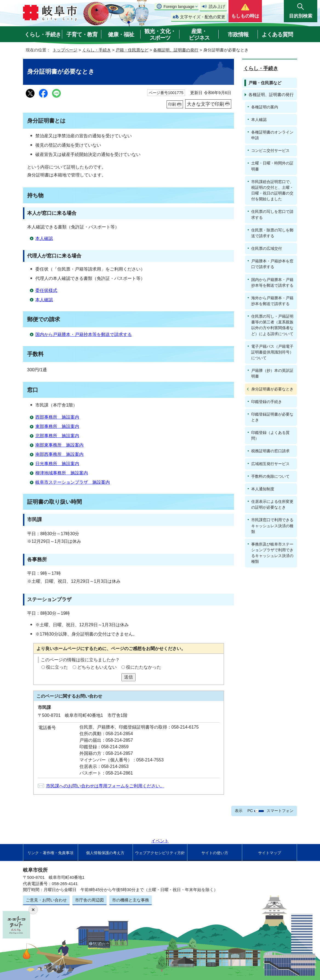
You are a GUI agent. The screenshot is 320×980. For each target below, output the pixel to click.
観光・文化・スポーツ (160, 34)
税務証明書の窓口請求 (270, 451)
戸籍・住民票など (132, 50)
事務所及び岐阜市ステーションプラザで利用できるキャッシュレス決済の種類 (272, 553)
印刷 (172, 104)
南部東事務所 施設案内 (59, 445)
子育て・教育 (82, 34)
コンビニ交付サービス (270, 150)
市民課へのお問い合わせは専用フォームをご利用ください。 (105, 786)
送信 (128, 677)
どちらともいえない (97, 667)
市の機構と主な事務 (131, 900)
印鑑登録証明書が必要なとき (272, 417)
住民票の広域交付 (267, 248)
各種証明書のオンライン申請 (272, 135)
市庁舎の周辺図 (89, 900)
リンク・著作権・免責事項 (50, 853)
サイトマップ (270, 853)
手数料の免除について (270, 476)
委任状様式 (46, 290)
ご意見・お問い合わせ (46, 900)
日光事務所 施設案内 (57, 464)
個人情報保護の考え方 (105, 853)
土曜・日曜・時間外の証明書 (272, 166)
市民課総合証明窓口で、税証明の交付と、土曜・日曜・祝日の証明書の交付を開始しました (272, 190)
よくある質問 (277, 34)
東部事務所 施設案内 (57, 426)
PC (250, 811)
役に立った (57, 667)
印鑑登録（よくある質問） (270, 435)
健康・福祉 (121, 34)
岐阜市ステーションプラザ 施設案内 (73, 482)
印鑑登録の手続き (267, 402)
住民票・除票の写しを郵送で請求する (272, 233)
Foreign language (179, 7)
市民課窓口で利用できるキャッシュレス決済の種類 (272, 526)
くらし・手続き (43, 34)
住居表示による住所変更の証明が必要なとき (272, 504)
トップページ (65, 50)
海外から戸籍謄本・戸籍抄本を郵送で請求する (272, 301)
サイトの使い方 (215, 853)
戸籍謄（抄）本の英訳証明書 (272, 373)
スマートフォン (280, 811)
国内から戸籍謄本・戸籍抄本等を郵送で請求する (84, 334)
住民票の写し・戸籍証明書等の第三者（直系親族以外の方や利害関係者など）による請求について (272, 325)
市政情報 (238, 34)
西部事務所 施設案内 (57, 417)
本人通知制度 (263, 489)
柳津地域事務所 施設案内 (62, 473)
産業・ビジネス (199, 34)
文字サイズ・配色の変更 (203, 17)
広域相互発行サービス (270, 464)
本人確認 (44, 238)
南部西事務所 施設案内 (59, 454)
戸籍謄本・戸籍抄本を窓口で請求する (272, 264)
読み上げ (217, 6)
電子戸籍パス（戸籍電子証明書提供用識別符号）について (272, 352)
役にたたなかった (144, 667)
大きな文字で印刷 (205, 104)
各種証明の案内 (265, 107)
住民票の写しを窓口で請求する (272, 214)
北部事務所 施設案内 (57, 436)
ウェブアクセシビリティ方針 (160, 853)
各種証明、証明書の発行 (176, 50)
